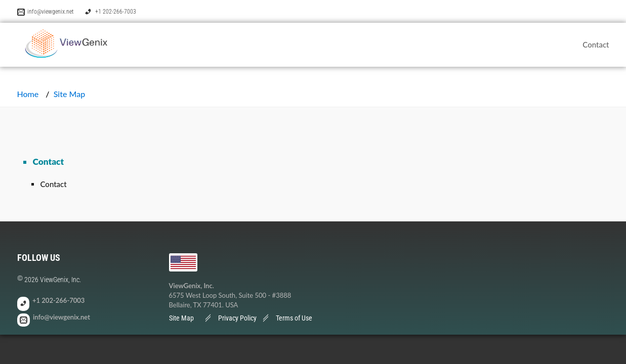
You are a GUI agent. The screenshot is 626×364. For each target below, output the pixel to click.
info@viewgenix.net (50, 12)
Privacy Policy (237, 318)
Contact (596, 44)
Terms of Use (294, 318)
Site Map (181, 318)
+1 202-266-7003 (116, 12)
